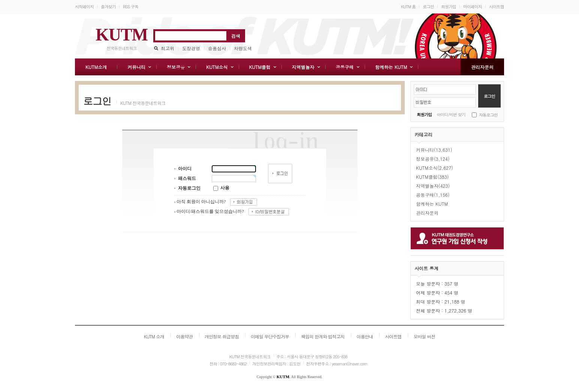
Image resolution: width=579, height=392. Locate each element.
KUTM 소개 (154, 336)
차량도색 (243, 48)
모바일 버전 (424, 336)
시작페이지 (84, 7)
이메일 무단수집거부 (270, 336)
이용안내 (365, 336)
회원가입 (449, 7)
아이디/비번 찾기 (451, 114)
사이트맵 (497, 7)
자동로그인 (488, 115)
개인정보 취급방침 (222, 336)
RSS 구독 (131, 7)
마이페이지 (473, 7)
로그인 (428, 7)
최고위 (168, 48)
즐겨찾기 (108, 7)
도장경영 (191, 48)
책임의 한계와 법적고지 (323, 336)
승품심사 (217, 48)
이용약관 (184, 336)
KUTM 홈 (408, 7)
